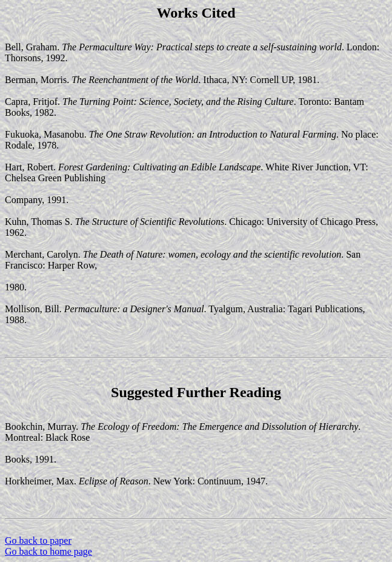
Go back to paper (38, 540)
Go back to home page (48, 551)
